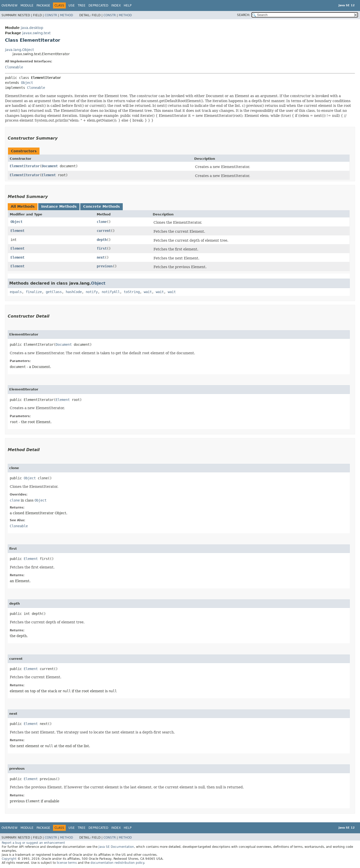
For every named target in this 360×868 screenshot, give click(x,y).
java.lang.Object (19, 50)
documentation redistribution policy (117, 863)
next (101, 257)
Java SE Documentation (116, 847)
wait (148, 292)
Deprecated (98, 5)
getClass (54, 292)
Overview (9, 5)
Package (43, 5)
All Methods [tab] (23, 206)
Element (49, 175)
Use (72, 5)
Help (128, 5)
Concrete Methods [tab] (101, 206)
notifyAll (111, 292)
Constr (51, 15)
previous (105, 266)
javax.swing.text (36, 33)
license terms (67, 863)
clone (102, 222)
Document (50, 166)
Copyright (9, 859)
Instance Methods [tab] (59, 206)
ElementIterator (25, 166)
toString (132, 292)
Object (27, 83)
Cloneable (14, 67)
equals (16, 292)
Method (66, 15)
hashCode (74, 292)
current (104, 231)
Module (27, 5)
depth (102, 240)
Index (116, 5)
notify (92, 292)
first (102, 248)
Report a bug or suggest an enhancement (33, 843)
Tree (82, 5)
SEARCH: (243, 15)
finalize (34, 292)
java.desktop (32, 28)
